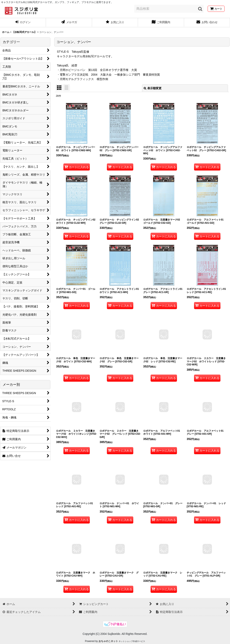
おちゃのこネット (108, 641)
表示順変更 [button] (153, 88)
